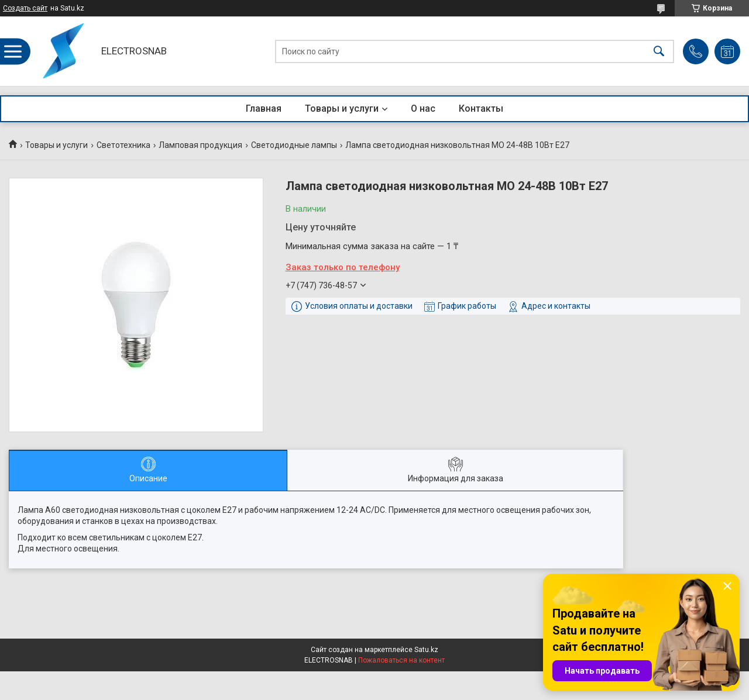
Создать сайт (25, 8)
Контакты (481, 108)
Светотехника (123, 145)
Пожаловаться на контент (401, 660)
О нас (423, 108)
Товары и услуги (342, 108)
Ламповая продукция (200, 145)
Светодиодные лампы (294, 145)
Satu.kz (426, 650)
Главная (264, 108)
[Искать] (659, 51)
